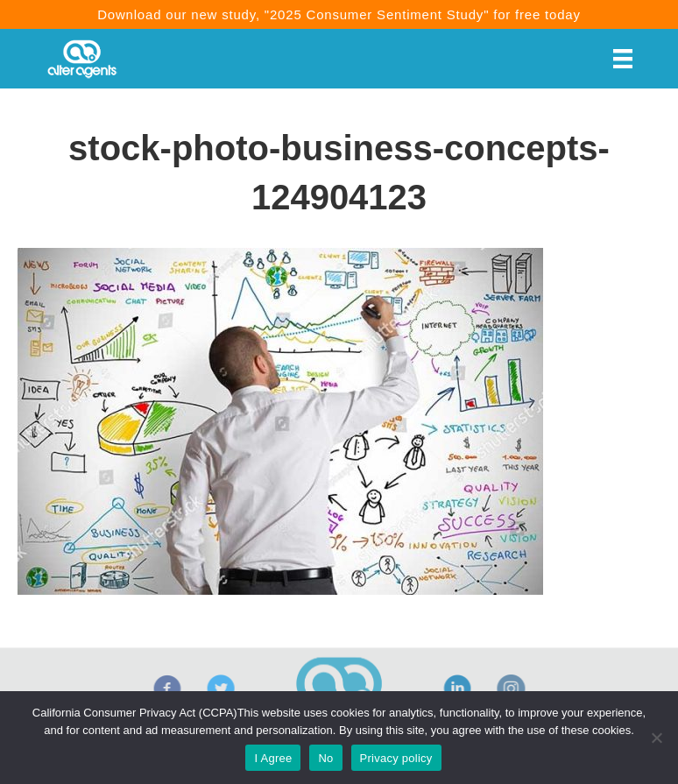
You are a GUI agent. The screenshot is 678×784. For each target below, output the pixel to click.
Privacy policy (396, 758)
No (325, 758)
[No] (656, 738)
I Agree (273, 758)
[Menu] (623, 59)
